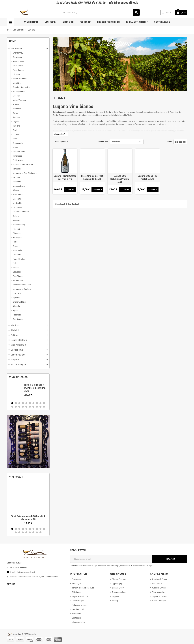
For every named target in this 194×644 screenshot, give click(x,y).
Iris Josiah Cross (159, 579)
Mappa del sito (78, 622)
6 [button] (30, 403)
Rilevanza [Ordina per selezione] (116, 142)
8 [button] (37, 403)
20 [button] (44, 407)
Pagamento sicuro (80, 596)
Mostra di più (60, 134)
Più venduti (77, 614)
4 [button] (23, 403)
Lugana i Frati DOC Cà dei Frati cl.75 (65, 177)
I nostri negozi (78, 601)
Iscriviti (170, 559)
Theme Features (119, 579)
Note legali (76, 583)
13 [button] (19, 407)
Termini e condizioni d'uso (83, 588)
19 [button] (40, 407)
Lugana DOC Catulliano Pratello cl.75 (120, 179)
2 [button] (16, 403)
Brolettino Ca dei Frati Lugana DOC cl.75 (92, 177)
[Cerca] (99, 12)
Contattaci (76, 618)
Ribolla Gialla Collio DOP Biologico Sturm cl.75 (35, 388)
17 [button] (33, 407)
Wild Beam (157, 583)
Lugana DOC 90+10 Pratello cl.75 (147, 177)
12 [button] (16, 407)
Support (116, 596)
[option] (28, 391)
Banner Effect (118, 588)
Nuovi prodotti (78, 609)
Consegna (76, 579)
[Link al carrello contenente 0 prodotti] (181, 13)
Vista (170, 142)
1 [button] (12, 403)
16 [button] (30, 407)
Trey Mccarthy (158, 592)
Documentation (119, 592)
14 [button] (23, 407)
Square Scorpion (159, 596)
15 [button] (26, 407)
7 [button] (33, 403)
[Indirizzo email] (111, 559)
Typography (117, 583)
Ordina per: (103, 142)
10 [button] (44, 403)
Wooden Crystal (159, 588)
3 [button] (19, 403)
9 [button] (40, 403)
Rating (115, 601)
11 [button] (12, 407)
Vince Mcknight (159, 601)
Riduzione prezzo (79, 605)
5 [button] (26, 403)
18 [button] (37, 407)
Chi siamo (76, 592)
